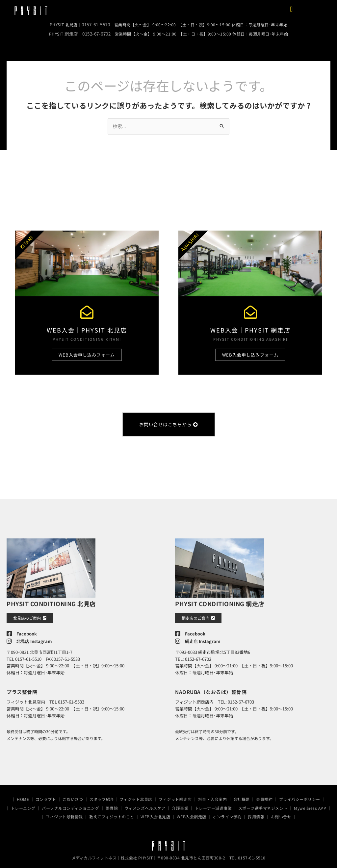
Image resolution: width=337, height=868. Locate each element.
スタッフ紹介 (102, 796)
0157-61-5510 (96, 24)
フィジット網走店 (175, 796)
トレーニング (23, 805)
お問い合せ (281, 814)
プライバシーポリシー (300, 796)
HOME (23, 796)
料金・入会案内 (213, 796)
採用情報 (256, 814)
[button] (291, 9)
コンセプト (46, 796)
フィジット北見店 (136, 796)
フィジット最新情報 (64, 814)
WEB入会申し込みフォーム (87, 354)
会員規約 (264, 796)
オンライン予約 (227, 814)
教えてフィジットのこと (112, 814)
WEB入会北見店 (155, 814)
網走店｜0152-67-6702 (88, 32)
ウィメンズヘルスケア (145, 805)
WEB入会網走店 (192, 814)
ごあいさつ (73, 796)
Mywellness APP (310, 805)
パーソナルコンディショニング (70, 805)
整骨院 (112, 805)
